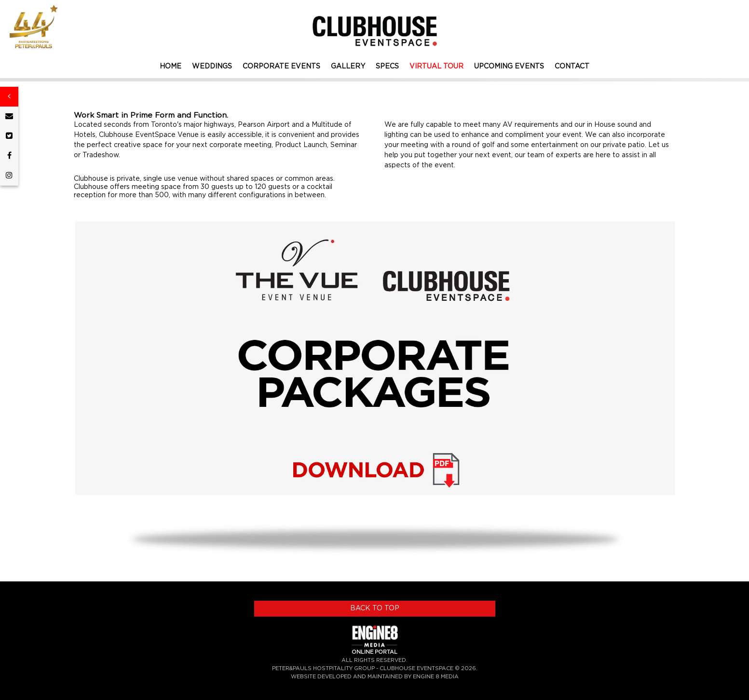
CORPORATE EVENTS (281, 67)
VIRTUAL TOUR (436, 67)
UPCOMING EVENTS (509, 67)
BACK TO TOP (375, 608)
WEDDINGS (212, 67)
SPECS (387, 67)
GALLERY (348, 67)
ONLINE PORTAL (374, 652)
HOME (170, 67)
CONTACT (572, 67)
